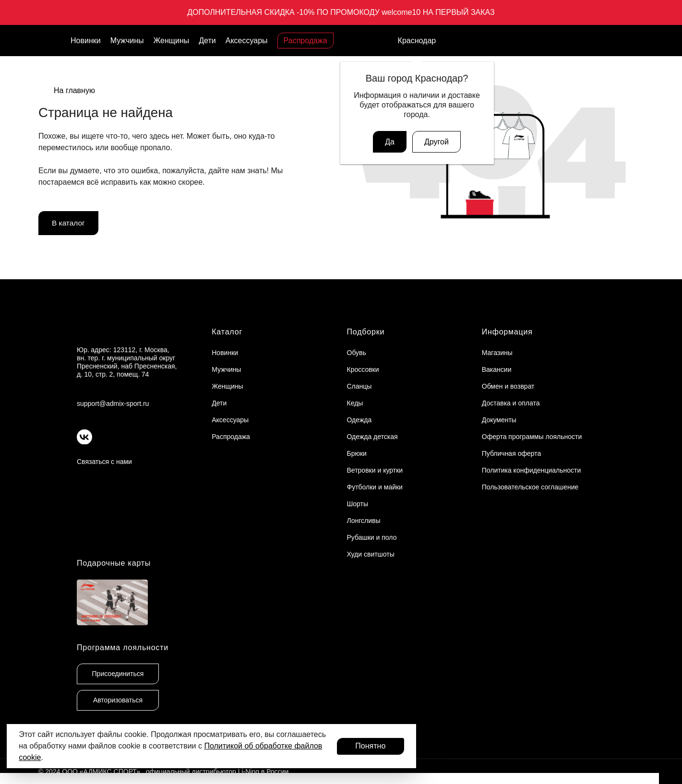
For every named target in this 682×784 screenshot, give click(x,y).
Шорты (358, 504)
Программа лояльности (123, 647)
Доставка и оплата (511, 403)
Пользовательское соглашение (530, 487)
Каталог (227, 332)
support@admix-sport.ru (113, 404)
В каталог (69, 223)
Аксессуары (247, 41)
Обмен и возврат (508, 386)
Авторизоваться (118, 700)
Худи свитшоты (371, 554)
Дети (207, 41)
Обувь (357, 353)
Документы (499, 420)
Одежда (359, 420)
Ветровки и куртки (375, 470)
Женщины (172, 41)
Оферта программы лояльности (532, 437)
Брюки (357, 453)
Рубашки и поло (372, 537)
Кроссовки (363, 369)
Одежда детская (372, 437)
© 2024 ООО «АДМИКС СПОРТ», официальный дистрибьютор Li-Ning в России (163, 772)
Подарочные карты (114, 563)
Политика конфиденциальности (532, 470)
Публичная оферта (512, 453)
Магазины (497, 353)
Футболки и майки (375, 487)
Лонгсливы (364, 521)
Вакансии (497, 369)
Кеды (355, 403)
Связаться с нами (104, 462)
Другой (437, 142)
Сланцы (359, 386)
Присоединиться (118, 674)
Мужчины (127, 41)
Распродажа (305, 41)
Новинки (86, 41)
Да (390, 142)
